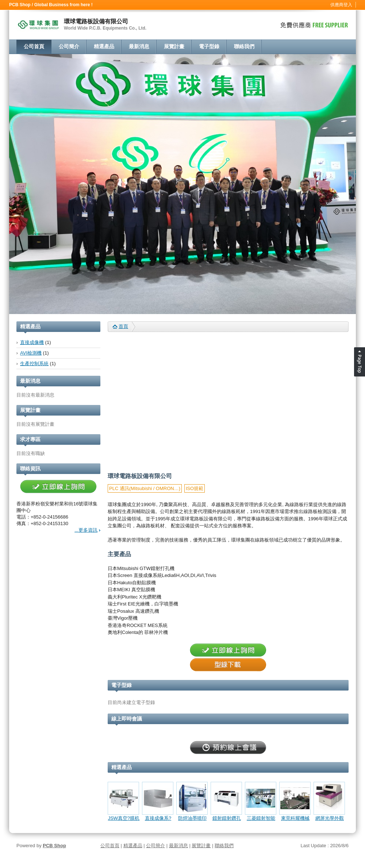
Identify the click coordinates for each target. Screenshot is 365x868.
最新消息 (139, 47)
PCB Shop (54, 846)
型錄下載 (228, 665)
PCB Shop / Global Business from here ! (51, 5)
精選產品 (104, 47)
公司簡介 (69, 47)
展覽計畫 (174, 47)
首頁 (123, 326)
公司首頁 (34, 47)
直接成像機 (32, 342)
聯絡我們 (244, 47)
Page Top (360, 362)
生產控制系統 (34, 364)
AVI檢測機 (31, 353)
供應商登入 (341, 5)
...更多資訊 (86, 530)
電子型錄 (209, 47)
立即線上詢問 (58, 487)
